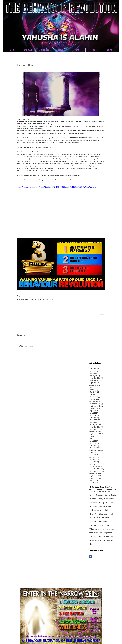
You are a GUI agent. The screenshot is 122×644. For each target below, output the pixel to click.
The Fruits (93, 525)
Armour (92, 491)
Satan (102, 518)
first (95, 537)
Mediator (93, 510)
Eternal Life (110, 503)
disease (112, 529)
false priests (94, 533)
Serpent (108, 518)
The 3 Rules (102, 521)
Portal (37, 300)
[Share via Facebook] (18, 307)
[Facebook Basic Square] (91, 557)
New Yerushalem (104, 510)
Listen (108, 506)
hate (100, 537)
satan (91, 540)
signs (97, 540)
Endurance (44, 300)
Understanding (104, 525)
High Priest (94, 506)
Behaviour (20, 300)
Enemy (102, 503)
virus (91, 544)
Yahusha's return (96, 529)
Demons (93, 499)
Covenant (99, 495)
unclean (110, 540)
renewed (109, 537)
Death (113, 495)
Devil (106, 499)
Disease (113, 499)
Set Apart (93, 521)
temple (103, 540)
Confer (51, 300)
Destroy (100, 499)
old (104, 537)
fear (91, 537)
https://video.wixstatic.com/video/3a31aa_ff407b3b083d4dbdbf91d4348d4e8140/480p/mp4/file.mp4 (59, 187)
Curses (107, 495)
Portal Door (29, 300)
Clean (108, 491)
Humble (102, 506)
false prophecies (106, 533)
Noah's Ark (93, 514)
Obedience (103, 514)
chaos (105, 529)
